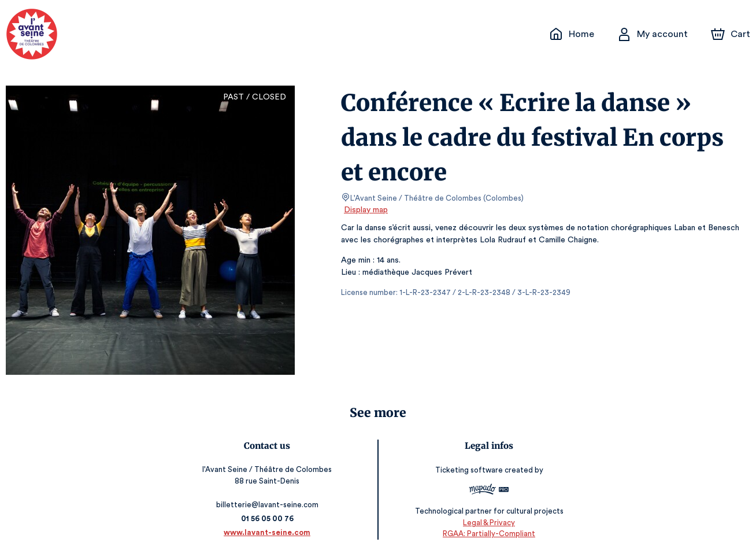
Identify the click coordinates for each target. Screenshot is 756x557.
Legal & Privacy (487, 523)
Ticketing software (468, 471)
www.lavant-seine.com (269, 532)
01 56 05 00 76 (269, 519)
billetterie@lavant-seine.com (269, 505)
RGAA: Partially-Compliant (487, 534)
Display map (366, 210)
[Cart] (732, 34)
